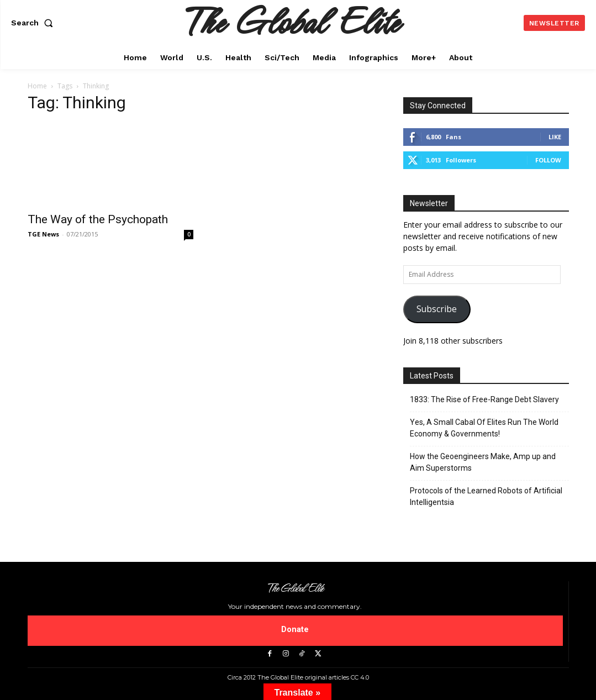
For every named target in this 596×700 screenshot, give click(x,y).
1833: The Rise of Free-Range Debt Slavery (484, 399)
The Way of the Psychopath (98, 219)
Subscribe (437, 309)
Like (555, 137)
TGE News (43, 234)
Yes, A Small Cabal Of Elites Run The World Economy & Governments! (484, 428)
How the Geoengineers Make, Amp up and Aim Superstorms (483, 462)
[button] (34, 23)
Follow (548, 160)
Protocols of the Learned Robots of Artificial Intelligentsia (486, 496)
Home (37, 86)
